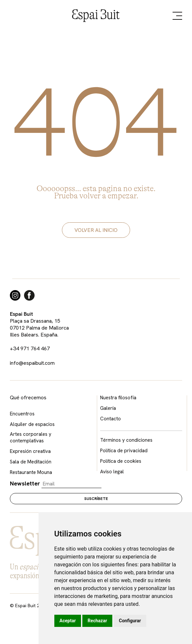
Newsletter (25, 483)
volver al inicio (96, 230)
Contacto (110, 419)
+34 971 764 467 (30, 348)
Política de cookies (121, 461)
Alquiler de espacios (32, 424)
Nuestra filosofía (118, 398)
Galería (108, 408)
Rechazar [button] (97, 621)
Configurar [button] (130, 621)
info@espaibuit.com (32, 363)
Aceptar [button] (68, 621)
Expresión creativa (30, 451)
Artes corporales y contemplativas (31, 437)
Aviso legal (112, 472)
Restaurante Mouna (31, 472)
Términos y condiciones (126, 440)
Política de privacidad (124, 451)
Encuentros (22, 414)
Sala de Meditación (31, 462)
